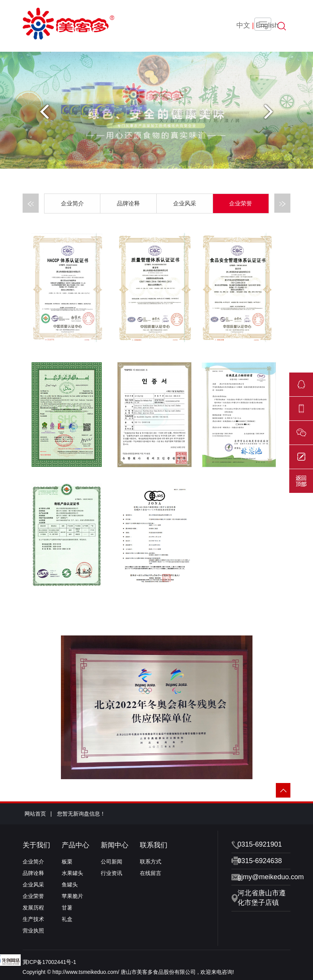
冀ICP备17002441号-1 (49, 962)
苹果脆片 (72, 896)
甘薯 (67, 908)
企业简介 (72, 204)
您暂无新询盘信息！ (81, 814)
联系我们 (154, 845)
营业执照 (33, 931)
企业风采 (185, 204)
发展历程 (33, 908)
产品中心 (75, 845)
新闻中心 (115, 845)
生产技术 (33, 919)
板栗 (67, 862)
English (267, 25)
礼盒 (67, 919)
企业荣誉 (241, 204)
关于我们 (36, 845)
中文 (243, 25)
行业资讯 (111, 873)
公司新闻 (111, 862)
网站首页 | (38, 814)
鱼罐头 (70, 885)
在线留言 (151, 873)
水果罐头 (72, 873)
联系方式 (151, 862)
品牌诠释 (128, 204)
